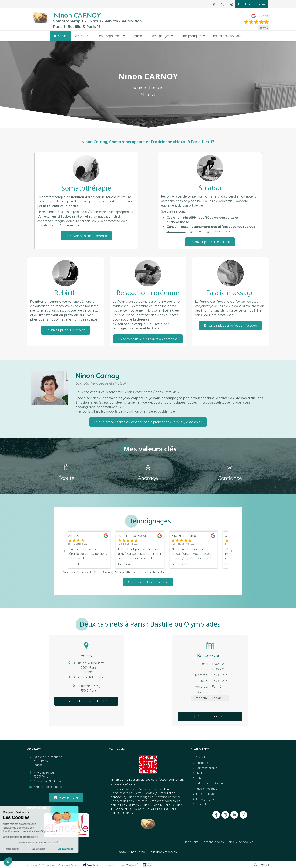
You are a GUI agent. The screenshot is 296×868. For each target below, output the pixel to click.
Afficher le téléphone (89, 677)
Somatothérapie (122, 793)
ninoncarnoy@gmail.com (50, 787)
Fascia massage (138, 797)
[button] (8, 862)
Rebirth (149, 793)
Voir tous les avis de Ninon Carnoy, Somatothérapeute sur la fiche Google (118, 572)
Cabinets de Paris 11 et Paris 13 (131, 801)
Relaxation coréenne (167, 797)
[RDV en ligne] (66, 797)
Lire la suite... (82, 564)
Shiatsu (138, 793)
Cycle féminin (177, 217)
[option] (148, 550)
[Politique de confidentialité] (44, 843)
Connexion (261, 864)
